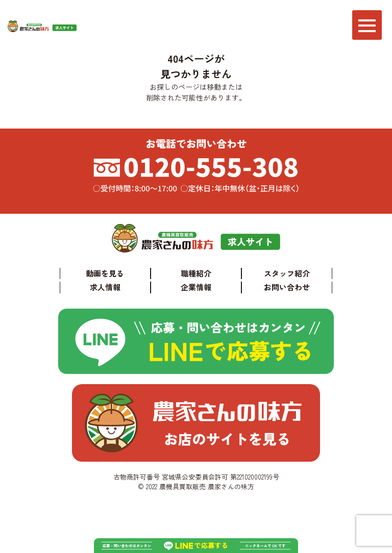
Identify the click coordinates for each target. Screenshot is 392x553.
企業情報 (196, 287)
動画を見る (105, 273)
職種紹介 (196, 273)
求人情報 (105, 287)
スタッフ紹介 (287, 273)
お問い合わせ (287, 287)
